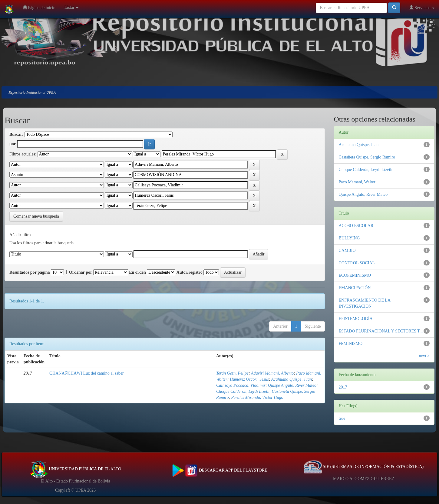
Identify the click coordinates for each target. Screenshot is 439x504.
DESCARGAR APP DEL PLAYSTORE (220, 470)
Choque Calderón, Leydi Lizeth (243, 391)
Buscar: (17, 134)
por (13, 144)
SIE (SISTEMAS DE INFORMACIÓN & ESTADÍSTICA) (364, 467)
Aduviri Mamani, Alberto (272, 373)
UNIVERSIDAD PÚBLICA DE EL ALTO (76, 469)
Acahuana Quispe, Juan (292, 379)
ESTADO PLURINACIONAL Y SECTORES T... (381, 331)
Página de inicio (39, 7)
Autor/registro (190, 272)
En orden (137, 272)
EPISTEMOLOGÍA (356, 319)
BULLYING (349, 238)
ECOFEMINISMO (355, 275)
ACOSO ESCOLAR (356, 226)
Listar (71, 7)
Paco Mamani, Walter (357, 182)
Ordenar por (81, 272)
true (342, 418)
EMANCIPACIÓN (355, 288)
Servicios (422, 7)
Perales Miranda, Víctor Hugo (257, 397)
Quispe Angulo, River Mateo (292, 385)
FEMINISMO (351, 344)
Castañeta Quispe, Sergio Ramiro (367, 157)
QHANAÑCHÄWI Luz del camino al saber (86, 373)
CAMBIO (347, 250)
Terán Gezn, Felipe (232, 373)
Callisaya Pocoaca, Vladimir (241, 385)
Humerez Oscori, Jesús (249, 379)
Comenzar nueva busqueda (36, 216)
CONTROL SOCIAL (357, 263)
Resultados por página (30, 272)
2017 (343, 387)
